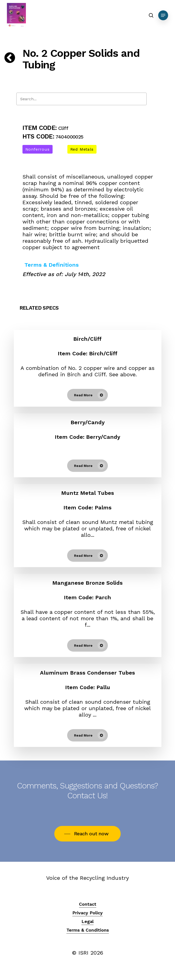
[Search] (81, 99)
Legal (87, 921)
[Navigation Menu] (163, 15)
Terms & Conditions (88, 930)
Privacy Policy (87, 913)
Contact (88, 904)
